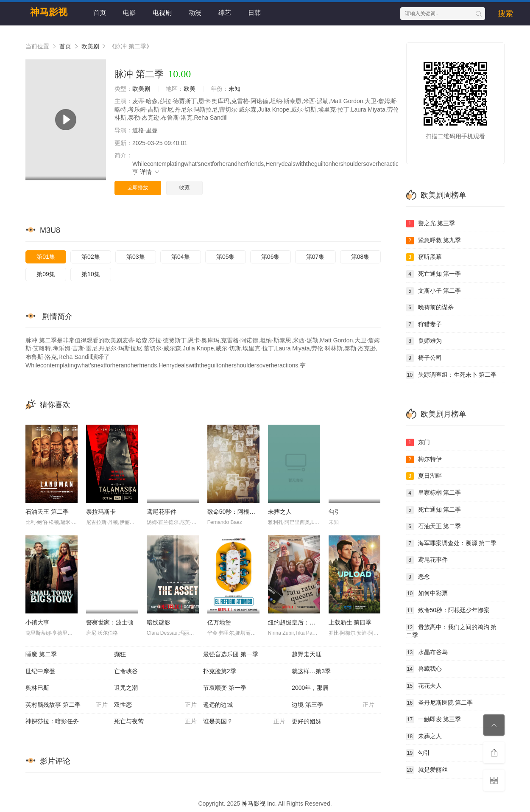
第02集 (91, 257)
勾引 (335, 512)
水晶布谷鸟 (427, 652)
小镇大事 (37, 622)
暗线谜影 (159, 622)
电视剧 (162, 13)
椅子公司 (424, 358)
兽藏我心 (424, 669)
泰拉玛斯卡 (101, 512)
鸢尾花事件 (162, 512)
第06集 (271, 257)
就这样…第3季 (311, 671)
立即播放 (138, 188)
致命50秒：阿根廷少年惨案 (243, 512)
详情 (150, 172)
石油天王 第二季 (47, 512)
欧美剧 (90, 46)
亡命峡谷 (126, 671)
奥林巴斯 (37, 688)
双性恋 (155, 705)
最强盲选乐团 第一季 (231, 654)
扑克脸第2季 (220, 671)
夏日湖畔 (424, 476)
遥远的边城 (218, 705)
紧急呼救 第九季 (434, 241)
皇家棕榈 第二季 (434, 493)
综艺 (225, 13)
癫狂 (120, 654)
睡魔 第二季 (41, 654)
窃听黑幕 (424, 257)
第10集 (91, 274)
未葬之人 (280, 512)
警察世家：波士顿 (110, 622)
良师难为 (424, 341)
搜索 (505, 14)
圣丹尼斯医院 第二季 (440, 703)
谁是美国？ (244, 722)
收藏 (184, 188)
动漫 (195, 13)
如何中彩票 (427, 594)
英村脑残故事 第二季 (67, 705)
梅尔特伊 (424, 459)
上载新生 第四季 (350, 622)
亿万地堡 (219, 622)
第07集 (315, 257)
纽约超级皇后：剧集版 (298, 622)
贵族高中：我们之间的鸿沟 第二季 (452, 631)
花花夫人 (424, 686)
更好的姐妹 (307, 721)
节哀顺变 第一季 (225, 688)
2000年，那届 (310, 688)
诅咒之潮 (126, 688)
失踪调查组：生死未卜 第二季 (452, 375)
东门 (418, 442)
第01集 (46, 257)
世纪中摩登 (40, 671)
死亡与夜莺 (155, 722)
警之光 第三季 (431, 224)
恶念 (418, 577)
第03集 (136, 257)
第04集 (181, 257)
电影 (129, 13)
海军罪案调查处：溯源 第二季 (452, 543)
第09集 (46, 274)
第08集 (360, 257)
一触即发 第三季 (434, 720)
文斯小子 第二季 (434, 291)
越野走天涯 (307, 654)
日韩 (254, 13)
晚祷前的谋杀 (430, 308)
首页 (100, 13)
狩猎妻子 (424, 325)
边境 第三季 (333, 705)
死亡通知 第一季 (434, 274)
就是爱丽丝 (427, 770)
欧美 (190, 89)
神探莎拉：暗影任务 (52, 721)
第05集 (226, 257)
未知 (234, 89)
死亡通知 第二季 (434, 510)
